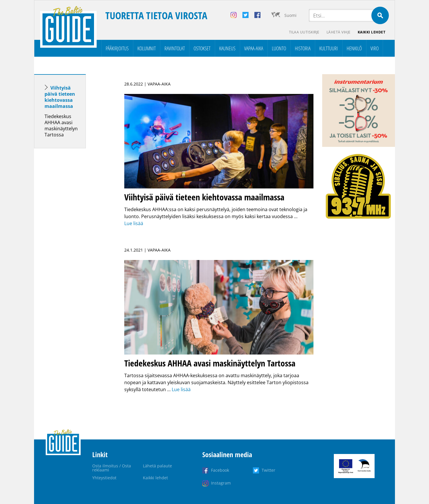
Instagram (221, 483)
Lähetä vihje (339, 32)
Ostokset (202, 48)
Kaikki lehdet (372, 32)
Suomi (290, 15)
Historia (303, 48)
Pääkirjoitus (117, 48)
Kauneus (227, 48)
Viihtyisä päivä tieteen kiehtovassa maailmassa (60, 97)
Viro (375, 48)
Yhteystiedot (104, 478)
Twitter (268, 470)
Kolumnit (147, 48)
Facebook (220, 470)
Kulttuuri (329, 48)
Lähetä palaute (157, 466)
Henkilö (354, 48)
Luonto (279, 48)
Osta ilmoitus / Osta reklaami (112, 468)
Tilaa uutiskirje (304, 32)
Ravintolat (175, 48)
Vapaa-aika (254, 48)
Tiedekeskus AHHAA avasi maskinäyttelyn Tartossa (61, 125)
